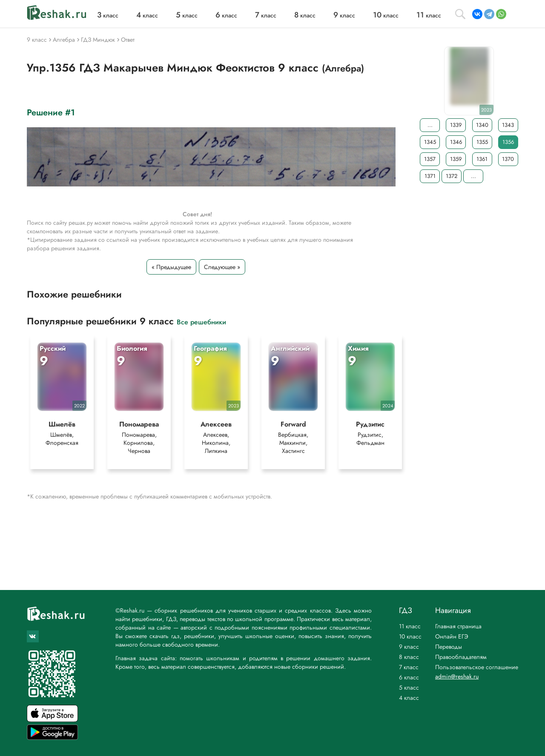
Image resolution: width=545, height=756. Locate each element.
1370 (508, 159)
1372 (452, 176)
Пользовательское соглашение (477, 667)
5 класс (409, 687)
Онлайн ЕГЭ (452, 636)
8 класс (409, 657)
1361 (482, 159)
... (430, 125)
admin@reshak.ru (457, 676)
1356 (508, 142)
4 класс (409, 698)
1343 (508, 125)
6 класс (409, 677)
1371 (430, 176)
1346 (456, 142)
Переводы (449, 647)
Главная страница (458, 626)
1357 (430, 159)
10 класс (410, 636)
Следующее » (222, 267)
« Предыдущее (171, 267)
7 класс (409, 667)
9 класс (409, 647)
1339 (456, 125)
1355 (482, 142)
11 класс (410, 626)
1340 (482, 125)
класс (108, 15)
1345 (430, 142)
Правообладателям (461, 657)
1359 (456, 159)
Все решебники (201, 322)
